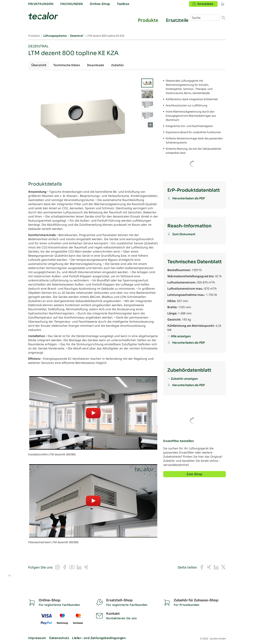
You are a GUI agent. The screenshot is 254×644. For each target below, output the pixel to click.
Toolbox (123, 4)
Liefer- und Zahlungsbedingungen (99, 638)
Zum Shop (194, 474)
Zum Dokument (184, 234)
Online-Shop (100, 4)
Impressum (37, 638)
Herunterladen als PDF (189, 198)
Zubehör (118, 65)
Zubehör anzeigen (184, 379)
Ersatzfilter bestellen (179, 441)
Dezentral (38, 46)
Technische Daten (67, 65)
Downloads (96, 65)
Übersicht (39, 65)
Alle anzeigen (181, 336)
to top (10, 576)
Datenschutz (59, 638)
